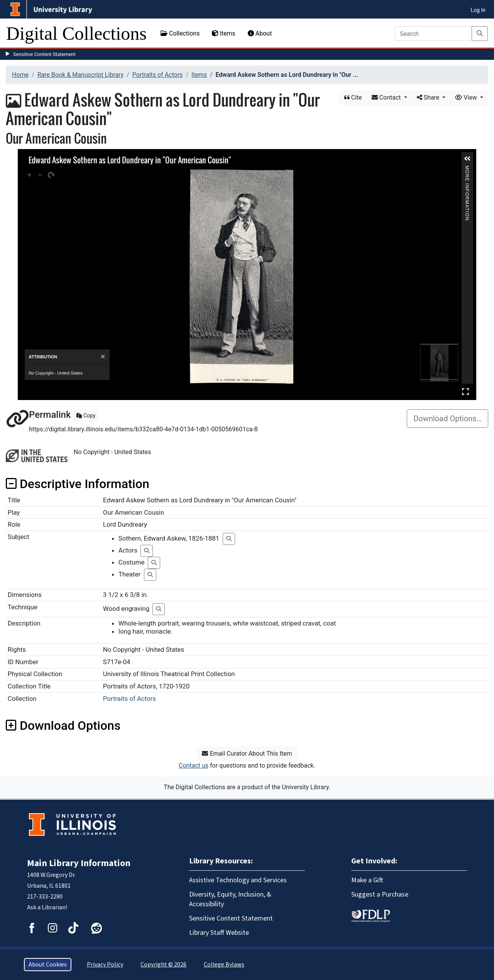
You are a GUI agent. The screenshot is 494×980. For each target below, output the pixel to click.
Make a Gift (367, 880)
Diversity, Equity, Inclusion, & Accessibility (230, 899)
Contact (387, 97)
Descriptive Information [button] (78, 484)
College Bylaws (224, 965)
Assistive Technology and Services (238, 880)
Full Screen (465, 391)
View (467, 97)
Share (429, 97)
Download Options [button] (63, 726)
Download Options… (447, 419)
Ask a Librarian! (47, 907)
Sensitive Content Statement (44, 54)
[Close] (103, 357)
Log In (478, 10)
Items (223, 33)
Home (20, 75)
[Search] (433, 34)
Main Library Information (79, 863)
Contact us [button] (194, 766)
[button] (467, 159)
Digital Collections (76, 33)
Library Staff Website (219, 933)
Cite (353, 97)
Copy (86, 415)
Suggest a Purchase (380, 894)
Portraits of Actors (158, 75)
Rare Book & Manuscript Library (80, 75)
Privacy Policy (105, 965)
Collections (180, 33)
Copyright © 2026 (163, 965)
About (260, 33)
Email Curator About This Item (247, 754)
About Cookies (48, 965)
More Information (467, 169)
